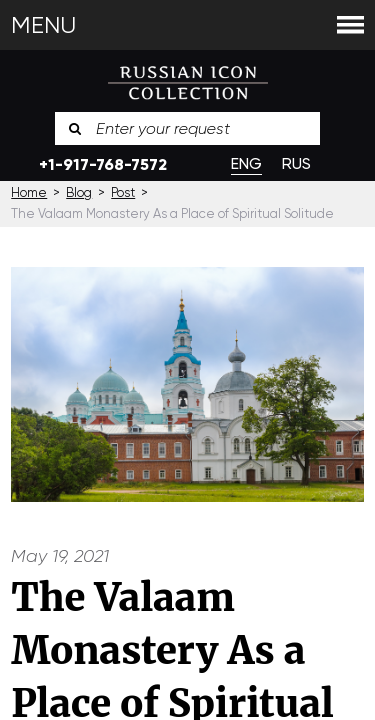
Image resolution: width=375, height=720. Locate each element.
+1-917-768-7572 (103, 164)
